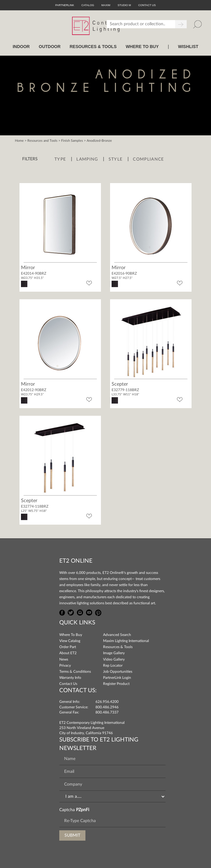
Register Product (116, 684)
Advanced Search (117, 635)
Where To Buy (71, 635)
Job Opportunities (118, 672)
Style (116, 159)
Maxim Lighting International (126, 641)
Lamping (87, 159)
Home (19, 141)
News (64, 659)
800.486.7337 (107, 712)
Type (60, 159)
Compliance (148, 159)
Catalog (88, 5)
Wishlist (188, 47)
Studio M (124, 5)
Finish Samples (72, 141)
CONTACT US (147, 5)
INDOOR (21, 47)
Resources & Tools (118, 647)
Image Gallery (114, 653)
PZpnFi (83, 810)
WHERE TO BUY (142, 47)
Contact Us (68, 684)
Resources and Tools (42, 141)
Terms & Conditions (75, 672)
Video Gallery (114, 659)
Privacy (65, 665)
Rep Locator (113, 665)
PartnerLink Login (117, 678)
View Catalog (70, 641)
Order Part (68, 647)
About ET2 (68, 653)
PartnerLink (65, 5)
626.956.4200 (107, 702)
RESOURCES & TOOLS (93, 47)
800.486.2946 (107, 707)
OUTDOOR (50, 47)
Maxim (106, 5)
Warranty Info (70, 678)
